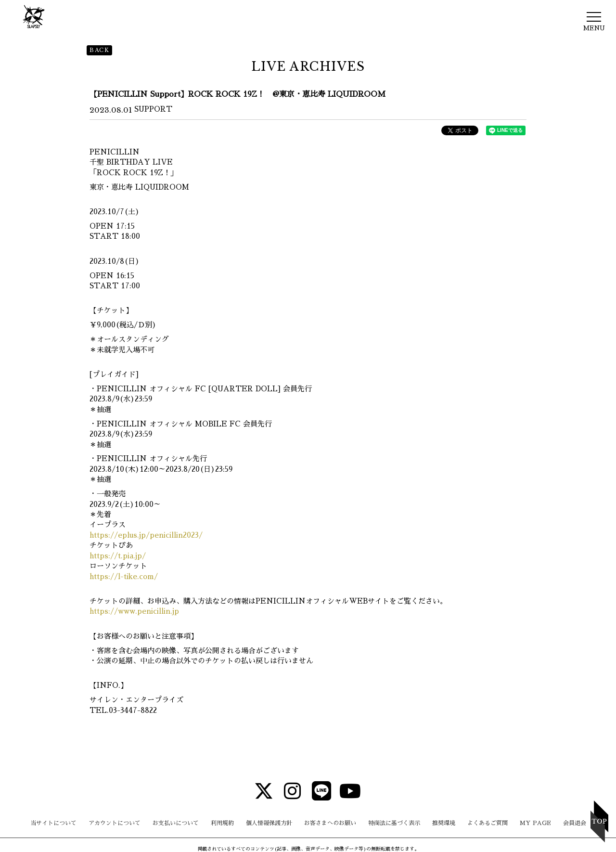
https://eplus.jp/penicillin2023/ (146, 535)
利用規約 (222, 823)
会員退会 (575, 823)
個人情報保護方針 (269, 823)
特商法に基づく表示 (394, 823)
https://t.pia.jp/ (118, 556)
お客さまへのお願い (330, 823)
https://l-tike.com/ (124, 576)
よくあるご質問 (488, 823)
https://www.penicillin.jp (134, 611)
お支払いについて (176, 823)
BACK (99, 50)
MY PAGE (535, 823)
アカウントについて (115, 823)
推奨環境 (444, 823)
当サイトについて (53, 823)
